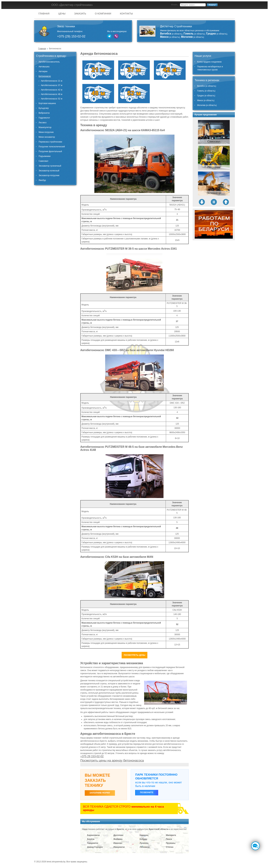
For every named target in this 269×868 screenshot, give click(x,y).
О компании (103, 14)
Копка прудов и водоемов (209, 62)
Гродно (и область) (206, 96)
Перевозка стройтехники (50, 142)
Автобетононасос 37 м (52, 85)
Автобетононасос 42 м (52, 90)
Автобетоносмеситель (49, 62)
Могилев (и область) (207, 105)
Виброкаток (44, 113)
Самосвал (43, 161)
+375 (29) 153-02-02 (71, 36)
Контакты (126, 14)
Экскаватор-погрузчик (49, 175)
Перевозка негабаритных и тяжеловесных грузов (210, 68)
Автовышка (44, 67)
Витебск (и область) (207, 86)
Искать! (212, 5)
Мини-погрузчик (46, 132)
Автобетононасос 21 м (52, 81)
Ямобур (42, 180)
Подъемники (45, 156)
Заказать (80, 14)
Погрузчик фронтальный (50, 151)
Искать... (175, 5)
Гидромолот (44, 118)
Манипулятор (45, 127)
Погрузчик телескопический (52, 147)
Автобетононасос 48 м (52, 94)
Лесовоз (43, 123)
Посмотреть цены (134, 655)
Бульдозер (44, 108)
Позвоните (147, 792)
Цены (62, 14)
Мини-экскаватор (47, 137)
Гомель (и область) (206, 91)
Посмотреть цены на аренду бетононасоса (112, 760)
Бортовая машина (47, 103)
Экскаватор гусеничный (50, 166)
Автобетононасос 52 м (52, 99)
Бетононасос (45, 76)
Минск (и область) (206, 100)
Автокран (43, 71)
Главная (44, 14)
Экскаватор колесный (49, 171)
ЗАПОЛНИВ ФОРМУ (100, 793)
